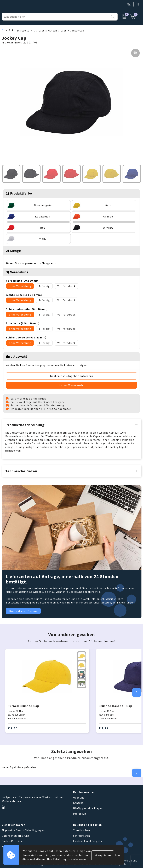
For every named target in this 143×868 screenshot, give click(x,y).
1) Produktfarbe (19, 193)
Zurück (9, 30)
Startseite (23, 31)
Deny (118, 855)
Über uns (79, 797)
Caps (64, 31)
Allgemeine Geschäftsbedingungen (23, 830)
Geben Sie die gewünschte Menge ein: (31, 263)
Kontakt (78, 802)
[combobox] (56, 17)
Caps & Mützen (48, 31)
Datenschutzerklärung (16, 835)
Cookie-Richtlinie (12, 841)
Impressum (80, 813)
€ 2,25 (104, 728)
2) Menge (13, 251)
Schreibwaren (82, 835)
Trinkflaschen (82, 830)
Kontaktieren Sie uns (23, 610)
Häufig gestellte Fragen (88, 808)
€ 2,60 (13, 728)
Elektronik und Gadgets (88, 841)
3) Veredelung (17, 272)
